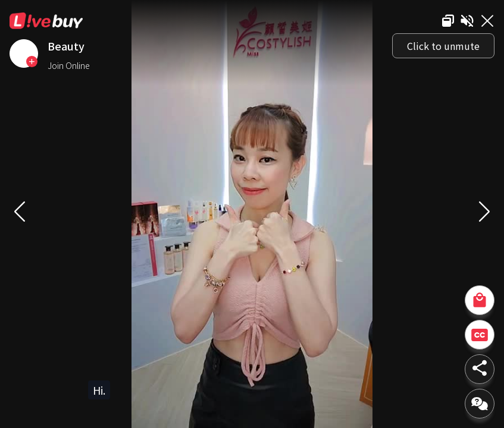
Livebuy (46, 21)
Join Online (69, 65)
